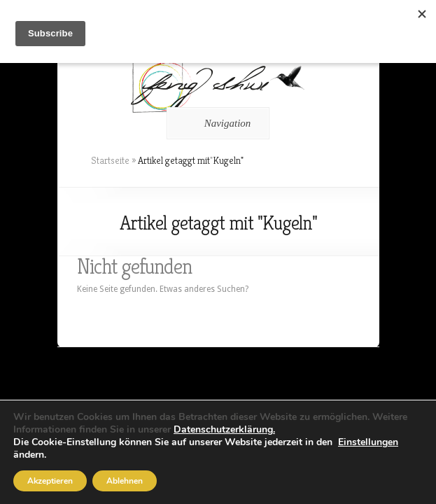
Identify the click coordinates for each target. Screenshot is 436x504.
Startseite (110, 160)
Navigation (216, 123)
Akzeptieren (50, 481)
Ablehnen (125, 481)
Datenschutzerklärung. (224, 429)
